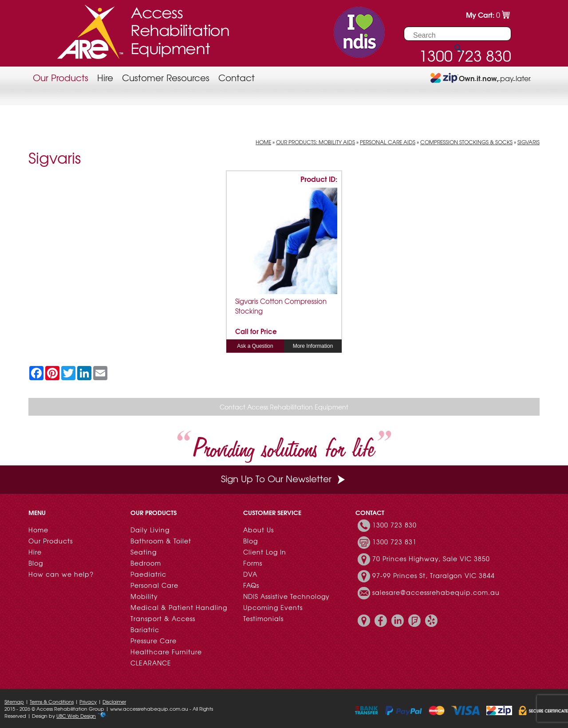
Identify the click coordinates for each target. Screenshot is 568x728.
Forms (253, 563)
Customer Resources (166, 77)
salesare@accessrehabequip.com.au (436, 592)
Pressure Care (154, 641)
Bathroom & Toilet (161, 541)
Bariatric (145, 630)
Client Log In (265, 552)
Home (263, 142)
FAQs (251, 585)
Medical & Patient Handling (179, 607)
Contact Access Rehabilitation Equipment (284, 407)
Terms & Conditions (52, 701)
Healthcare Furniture (166, 652)
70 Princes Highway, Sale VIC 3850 (431, 559)
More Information (313, 346)
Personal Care (154, 585)
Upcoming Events (273, 607)
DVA (250, 574)
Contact (237, 77)
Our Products (61, 77)
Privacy (88, 701)
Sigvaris (529, 142)
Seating (144, 552)
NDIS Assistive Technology (286, 596)
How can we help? (61, 574)
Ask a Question (255, 346)
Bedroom (146, 563)
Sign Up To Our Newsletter (284, 478)
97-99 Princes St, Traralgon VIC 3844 (434, 575)
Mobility (144, 596)
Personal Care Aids (388, 142)
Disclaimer (114, 701)
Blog (36, 563)
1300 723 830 (394, 525)
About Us (258, 530)
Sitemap (14, 701)
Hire (105, 77)
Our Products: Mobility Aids (316, 142)
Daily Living (150, 530)
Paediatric (148, 574)
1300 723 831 (394, 542)
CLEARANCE (151, 663)
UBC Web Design (76, 716)
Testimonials (263, 618)
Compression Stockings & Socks (466, 142)
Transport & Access (163, 618)
